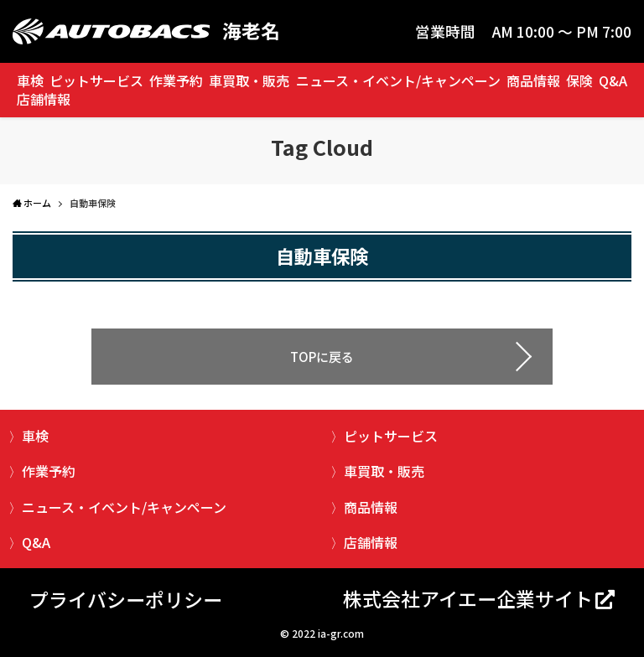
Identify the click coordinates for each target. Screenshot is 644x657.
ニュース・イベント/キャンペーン (398, 80)
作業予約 (176, 80)
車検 (30, 80)
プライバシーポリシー (126, 599)
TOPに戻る (322, 357)
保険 (579, 80)
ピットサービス (96, 80)
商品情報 (533, 80)
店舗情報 (44, 99)
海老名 (251, 31)
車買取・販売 (249, 80)
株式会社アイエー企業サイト (468, 598)
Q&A (613, 80)
